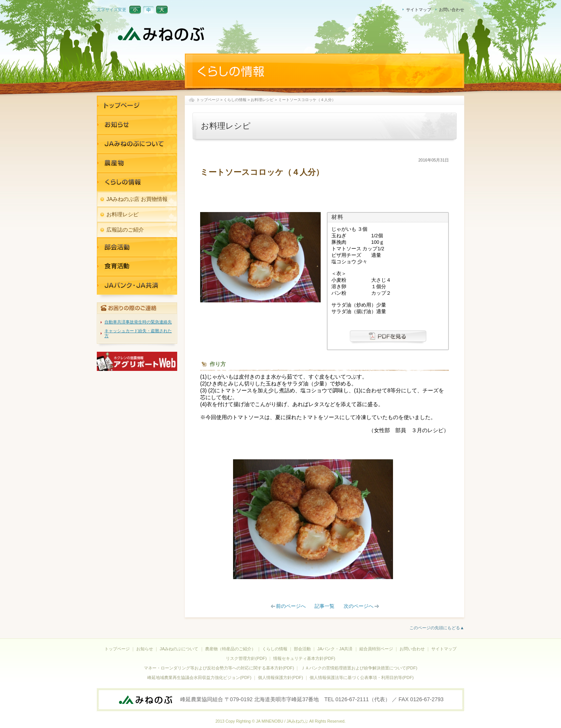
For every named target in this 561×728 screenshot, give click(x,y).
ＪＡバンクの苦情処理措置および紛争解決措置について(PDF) (359, 668)
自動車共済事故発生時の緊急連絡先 (138, 322)
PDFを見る (388, 338)
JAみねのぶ (162, 34)
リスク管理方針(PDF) (246, 658)
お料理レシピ (262, 100)
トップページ (208, 100)
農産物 (137, 163)
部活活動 (137, 247)
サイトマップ (419, 10)
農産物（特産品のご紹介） (230, 649)
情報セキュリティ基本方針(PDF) (304, 658)
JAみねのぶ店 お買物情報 (137, 199)
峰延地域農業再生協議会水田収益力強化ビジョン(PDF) (199, 677)
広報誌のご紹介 (125, 230)
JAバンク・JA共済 (137, 266)
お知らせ (137, 124)
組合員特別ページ (376, 649)
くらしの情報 (235, 100)
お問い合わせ (452, 10)
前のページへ (291, 606)
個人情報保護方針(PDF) (280, 677)
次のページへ (359, 606)
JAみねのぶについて (137, 144)
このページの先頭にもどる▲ (437, 628)
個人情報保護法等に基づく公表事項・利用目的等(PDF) (362, 677)
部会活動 (302, 649)
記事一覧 (325, 606)
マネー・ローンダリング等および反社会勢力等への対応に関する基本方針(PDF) (219, 668)
